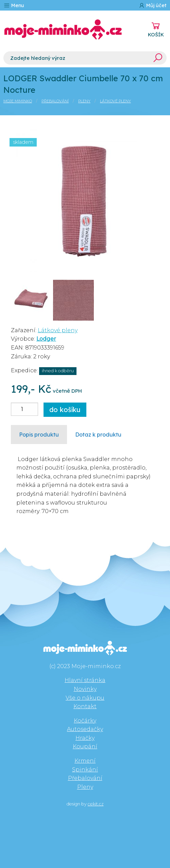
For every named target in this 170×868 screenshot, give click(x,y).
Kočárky (85, 721)
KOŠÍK (156, 35)
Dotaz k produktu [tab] (98, 435)
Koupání (85, 746)
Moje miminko (18, 101)
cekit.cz (96, 804)
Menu (14, 5)
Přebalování (55, 101)
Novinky (85, 689)
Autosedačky (85, 729)
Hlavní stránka (85, 680)
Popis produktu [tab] (39, 435)
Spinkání (85, 770)
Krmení (85, 761)
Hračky (85, 738)
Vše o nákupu (85, 698)
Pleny (84, 101)
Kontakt (85, 706)
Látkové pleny (115, 101)
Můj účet (152, 5)
